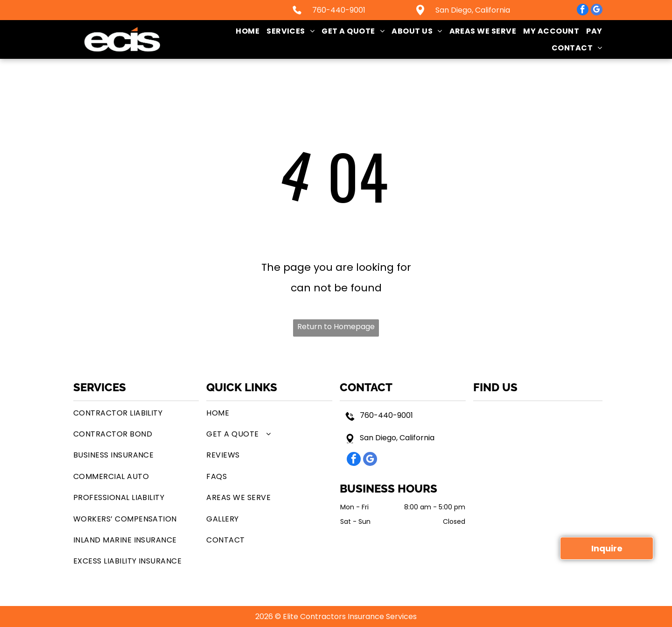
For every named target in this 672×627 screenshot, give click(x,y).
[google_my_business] (597, 11)
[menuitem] (244, 31)
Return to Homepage (336, 327)
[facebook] (583, 11)
